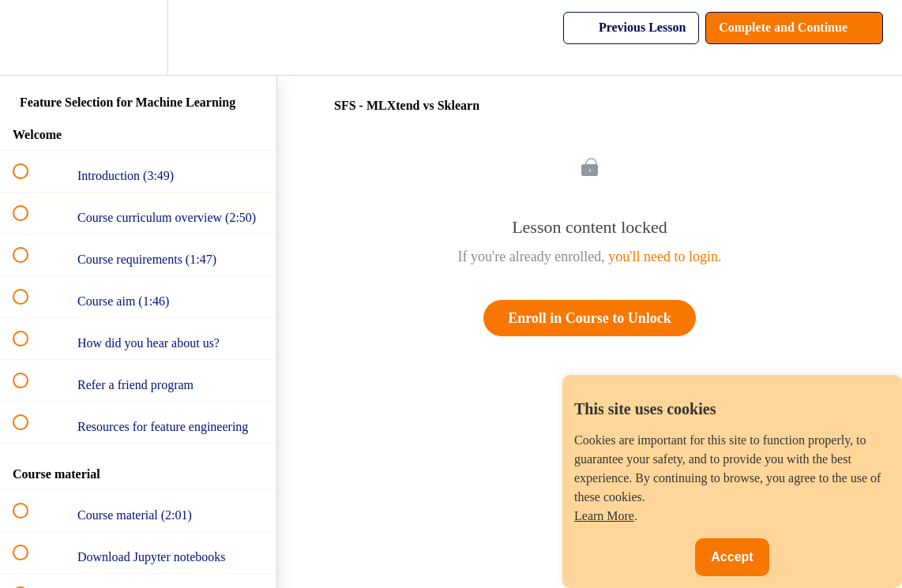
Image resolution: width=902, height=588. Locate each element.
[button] (29, 37)
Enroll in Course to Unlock (590, 318)
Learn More (604, 516)
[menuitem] (138, 37)
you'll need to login (663, 257)
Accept (732, 557)
